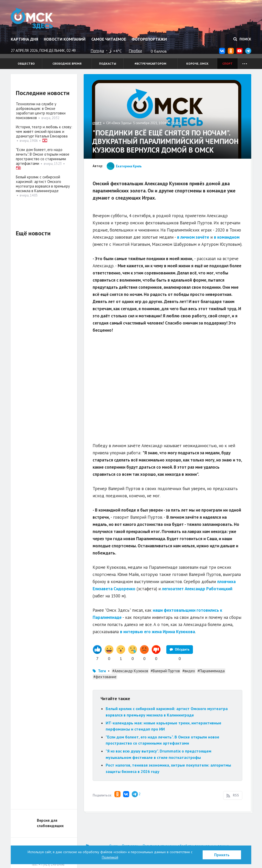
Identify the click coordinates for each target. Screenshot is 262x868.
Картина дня (24, 39)
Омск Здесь (32, 18)
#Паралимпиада (211, 671)
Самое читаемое (109, 39)
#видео (189, 671)
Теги (102, 671)
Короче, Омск (197, 63)
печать (176, 123)
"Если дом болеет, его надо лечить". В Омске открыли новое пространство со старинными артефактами (43, 157)
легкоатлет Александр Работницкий (197, 589)
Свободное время (67, 63)
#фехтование (105, 677)
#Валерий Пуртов (165, 671)
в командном (227, 237)
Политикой (110, 857)
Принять (222, 855)
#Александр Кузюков (130, 671)
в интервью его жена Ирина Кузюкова (157, 632)
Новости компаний (65, 39)
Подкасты (108, 63)
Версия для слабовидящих (50, 823)
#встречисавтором (150, 63)
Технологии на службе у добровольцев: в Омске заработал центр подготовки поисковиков (41, 111)
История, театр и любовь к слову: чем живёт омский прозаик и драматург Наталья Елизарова (44, 131)
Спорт (227, 63)
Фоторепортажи (149, 39)
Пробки (135, 51)
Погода (97, 51)
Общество (26, 63)
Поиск (242, 39)
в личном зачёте (193, 237)
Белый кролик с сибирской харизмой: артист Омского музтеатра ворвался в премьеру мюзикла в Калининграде (43, 184)
